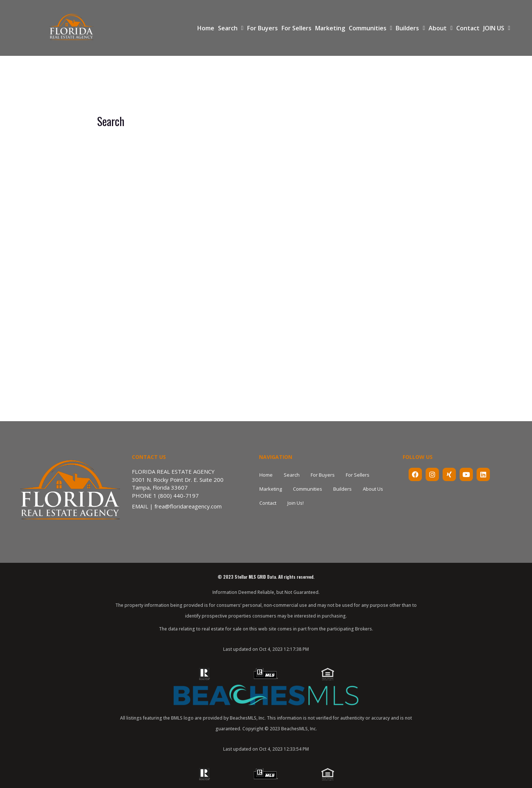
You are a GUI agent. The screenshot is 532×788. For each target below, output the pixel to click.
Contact (468, 28)
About (441, 28)
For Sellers (296, 28)
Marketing (330, 28)
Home (206, 28)
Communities (371, 28)
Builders (410, 28)
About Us (373, 489)
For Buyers (262, 28)
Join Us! (296, 503)
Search (231, 28)
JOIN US (497, 28)
